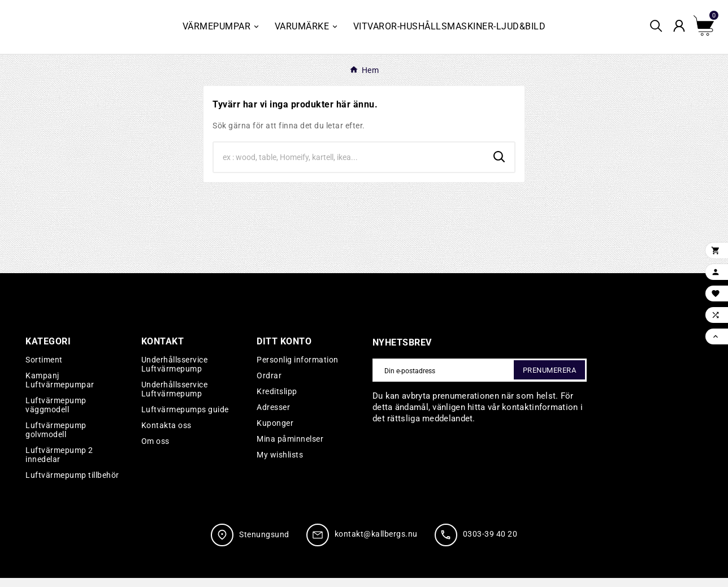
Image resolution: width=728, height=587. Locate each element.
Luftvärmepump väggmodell (56, 414)
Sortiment (44, 369)
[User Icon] (682, 31)
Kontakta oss (166, 434)
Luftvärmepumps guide (185, 418)
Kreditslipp (277, 400)
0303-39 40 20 (490, 543)
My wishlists (280, 464)
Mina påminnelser (290, 448)
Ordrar (269, 385)
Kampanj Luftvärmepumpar (60, 389)
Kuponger (275, 432)
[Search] (349, 166)
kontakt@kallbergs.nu (376, 543)
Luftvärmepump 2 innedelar (59, 464)
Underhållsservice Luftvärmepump (175, 373)
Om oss (155, 450)
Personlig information (298, 369)
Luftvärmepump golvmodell (56, 439)
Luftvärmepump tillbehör (72, 484)
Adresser (273, 416)
